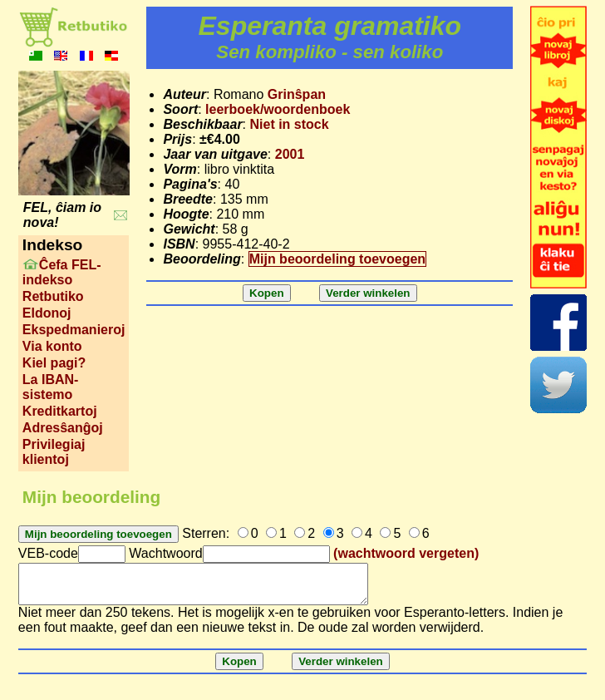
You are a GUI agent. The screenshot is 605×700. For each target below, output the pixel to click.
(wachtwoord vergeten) (406, 553)
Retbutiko (53, 296)
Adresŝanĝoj (63, 428)
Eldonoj (47, 313)
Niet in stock (290, 124)
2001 (290, 154)
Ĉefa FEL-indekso (62, 272)
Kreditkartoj (60, 411)
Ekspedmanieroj (74, 330)
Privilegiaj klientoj (54, 452)
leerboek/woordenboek (278, 109)
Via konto (52, 346)
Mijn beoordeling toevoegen (337, 259)
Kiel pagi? (54, 363)
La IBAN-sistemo (51, 387)
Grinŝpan (297, 94)
